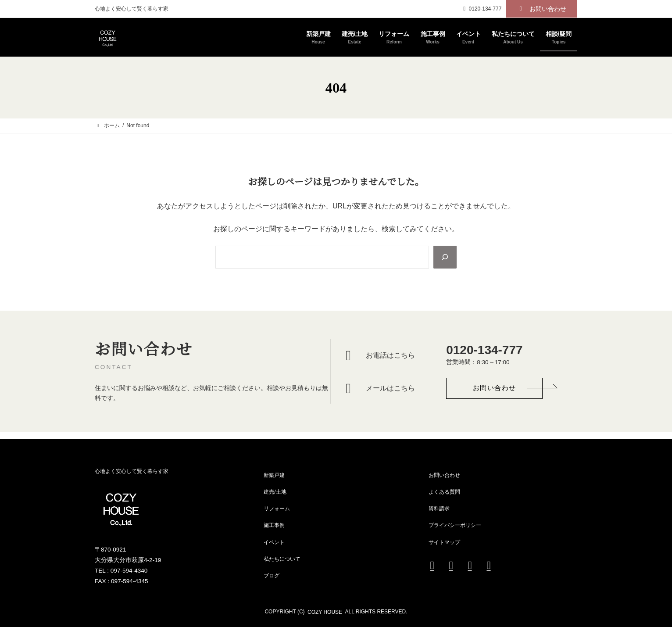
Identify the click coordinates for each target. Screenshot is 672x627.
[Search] (444, 257)
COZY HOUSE (325, 612)
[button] (542, 9)
